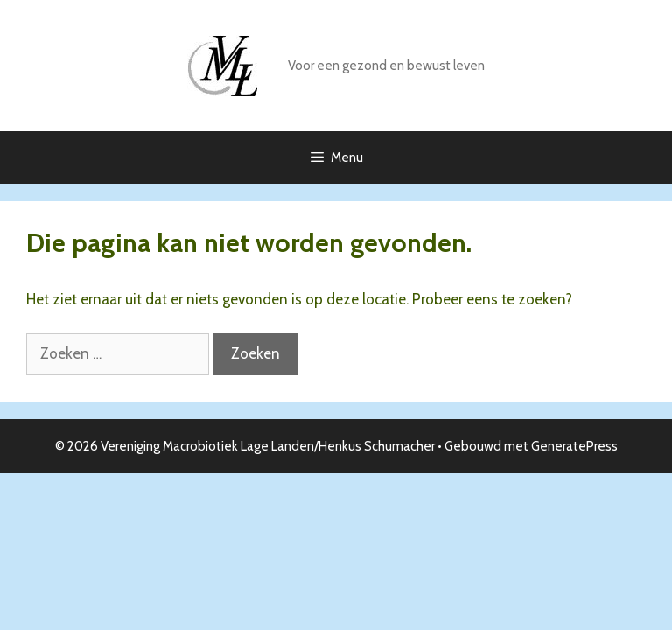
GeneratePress (574, 446)
